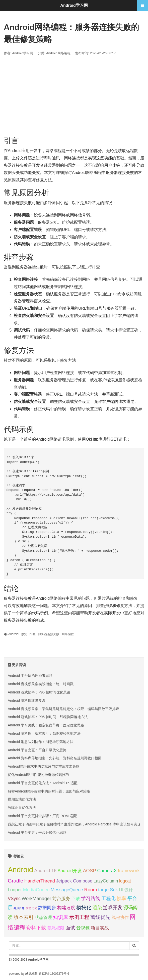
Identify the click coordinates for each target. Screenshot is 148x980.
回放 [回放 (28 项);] (76, 899)
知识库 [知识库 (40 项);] (60, 917)
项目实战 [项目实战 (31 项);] (100, 928)
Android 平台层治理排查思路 (30, 676)
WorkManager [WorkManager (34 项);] (36, 898)
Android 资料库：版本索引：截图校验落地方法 (44, 733)
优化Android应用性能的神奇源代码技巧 (38, 775)
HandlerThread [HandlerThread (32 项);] (40, 881)
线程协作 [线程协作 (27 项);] (120, 918)
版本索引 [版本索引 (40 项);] (24, 917)
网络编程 (68, 634)
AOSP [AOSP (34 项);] (90, 871)
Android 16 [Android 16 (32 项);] (46, 871)
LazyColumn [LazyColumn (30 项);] (106, 881)
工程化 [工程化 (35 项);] (108, 898)
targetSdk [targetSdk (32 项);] (108, 890)
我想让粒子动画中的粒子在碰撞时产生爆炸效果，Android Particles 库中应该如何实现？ (76, 824)
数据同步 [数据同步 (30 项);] (47, 908)
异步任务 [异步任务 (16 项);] (19, 908)
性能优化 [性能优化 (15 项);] (31, 908)
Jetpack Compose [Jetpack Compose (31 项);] (74, 881)
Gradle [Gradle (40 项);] (15, 881)
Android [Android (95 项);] (20, 870)
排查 (33, 634)
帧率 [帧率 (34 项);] (121, 898)
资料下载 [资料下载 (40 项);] (36, 928)
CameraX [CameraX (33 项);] (107, 871)
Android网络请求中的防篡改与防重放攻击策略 (44, 766)
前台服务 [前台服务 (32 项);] (61, 898)
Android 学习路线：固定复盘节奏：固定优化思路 (46, 725)
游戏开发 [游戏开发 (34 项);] (113, 907)
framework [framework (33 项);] (129, 871)
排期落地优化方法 (22, 799)
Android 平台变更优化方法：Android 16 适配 (43, 783)
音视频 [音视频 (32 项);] (83, 928)
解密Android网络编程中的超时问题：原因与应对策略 (49, 791)
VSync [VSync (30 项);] (14, 899)
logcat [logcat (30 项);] (125, 881)
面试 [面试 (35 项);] (70, 928)
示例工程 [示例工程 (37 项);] (79, 917)
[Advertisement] (74, 96)
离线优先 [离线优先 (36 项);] (100, 917)
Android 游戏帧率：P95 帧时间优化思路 (39, 692)
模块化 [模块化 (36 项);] (84, 907)
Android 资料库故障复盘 (27, 701)
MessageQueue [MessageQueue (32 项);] (67, 890)
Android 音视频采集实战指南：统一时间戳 (41, 684)
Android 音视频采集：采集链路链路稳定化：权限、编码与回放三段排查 (63, 709)
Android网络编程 (58, 53)
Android (13, 634)
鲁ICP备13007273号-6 (54, 974)
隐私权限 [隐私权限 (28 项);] (56, 928)
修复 (24, 634)
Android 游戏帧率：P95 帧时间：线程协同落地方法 (48, 717)
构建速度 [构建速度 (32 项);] (66, 907)
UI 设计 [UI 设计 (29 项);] (126, 890)
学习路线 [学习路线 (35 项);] (91, 898)
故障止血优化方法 (22, 808)
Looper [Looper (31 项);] (15, 890)
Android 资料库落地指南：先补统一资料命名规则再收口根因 (55, 758)
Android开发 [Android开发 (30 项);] (70, 871)
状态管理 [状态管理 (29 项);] (43, 917)
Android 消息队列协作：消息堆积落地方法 (41, 742)
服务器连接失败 (49, 634)
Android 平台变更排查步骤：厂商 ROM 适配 (42, 816)
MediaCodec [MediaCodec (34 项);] (36, 890)
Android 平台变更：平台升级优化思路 (37, 750)
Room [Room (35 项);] (90, 890)
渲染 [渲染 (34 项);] (97, 907)
